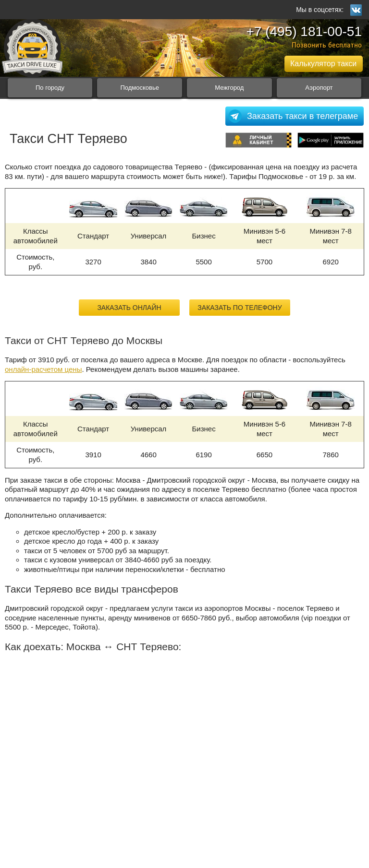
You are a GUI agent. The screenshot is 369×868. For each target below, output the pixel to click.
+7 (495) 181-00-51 (304, 31)
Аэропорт (319, 88)
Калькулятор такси (323, 64)
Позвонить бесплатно (327, 45)
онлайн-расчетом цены (43, 369)
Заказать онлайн (129, 308)
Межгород (229, 88)
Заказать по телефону (240, 308)
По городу (50, 88)
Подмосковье (140, 88)
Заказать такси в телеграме (302, 116)
